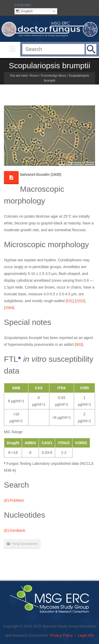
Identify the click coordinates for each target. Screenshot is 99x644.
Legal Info (86, 635)
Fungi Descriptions (25, 544)
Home (34, 76)
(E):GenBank (15, 530)
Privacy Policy (61, 635)
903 (79, 344)
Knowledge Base (54, 76)
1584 (9, 308)
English (24, 11)
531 (70, 301)
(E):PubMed (14, 500)
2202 (80, 301)
